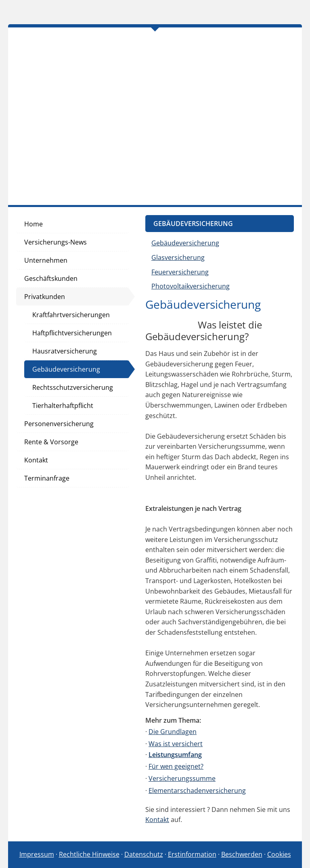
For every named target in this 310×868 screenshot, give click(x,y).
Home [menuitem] (34, 224)
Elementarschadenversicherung (197, 791)
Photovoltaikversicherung (191, 286)
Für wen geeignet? (176, 766)
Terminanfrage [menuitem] (47, 478)
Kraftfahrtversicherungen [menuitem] (71, 315)
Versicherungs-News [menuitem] (56, 242)
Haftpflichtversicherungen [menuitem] (72, 333)
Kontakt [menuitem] (36, 460)
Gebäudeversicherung (185, 243)
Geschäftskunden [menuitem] (51, 278)
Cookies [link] (279, 854)
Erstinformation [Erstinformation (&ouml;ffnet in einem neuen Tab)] (192, 854)
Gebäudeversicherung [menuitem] (66, 369)
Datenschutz (144, 854)
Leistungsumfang (175, 755)
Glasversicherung (178, 257)
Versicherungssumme (182, 778)
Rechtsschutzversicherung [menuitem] (73, 387)
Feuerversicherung (180, 272)
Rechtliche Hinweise (89, 854)
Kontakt (157, 820)
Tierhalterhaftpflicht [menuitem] (63, 406)
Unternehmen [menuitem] (46, 260)
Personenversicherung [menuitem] (59, 424)
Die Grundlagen (173, 732)
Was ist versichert (176, 744)
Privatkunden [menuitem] (45, 297)
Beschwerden (242, 854)
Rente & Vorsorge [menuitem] (51, 442)
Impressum (37, 854)
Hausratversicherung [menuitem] (65, 351)
